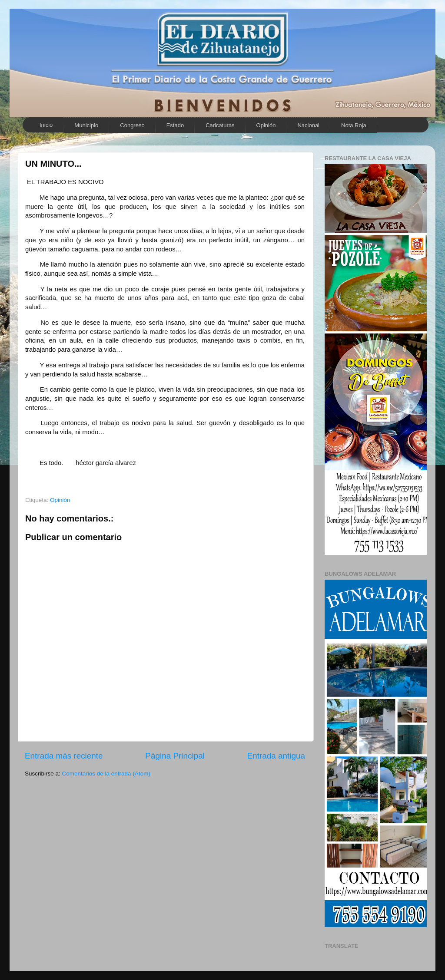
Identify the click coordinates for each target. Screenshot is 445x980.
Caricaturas (220, 125)
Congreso (132, 125)
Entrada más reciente (64, 756)
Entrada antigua (276, 756)
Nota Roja (354, 125)
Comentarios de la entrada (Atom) (106, 774)
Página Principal (175, 756)
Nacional (308, 125)
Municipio (86, 125)
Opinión (266, 125)
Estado (175, 125)
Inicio (46, 125)
